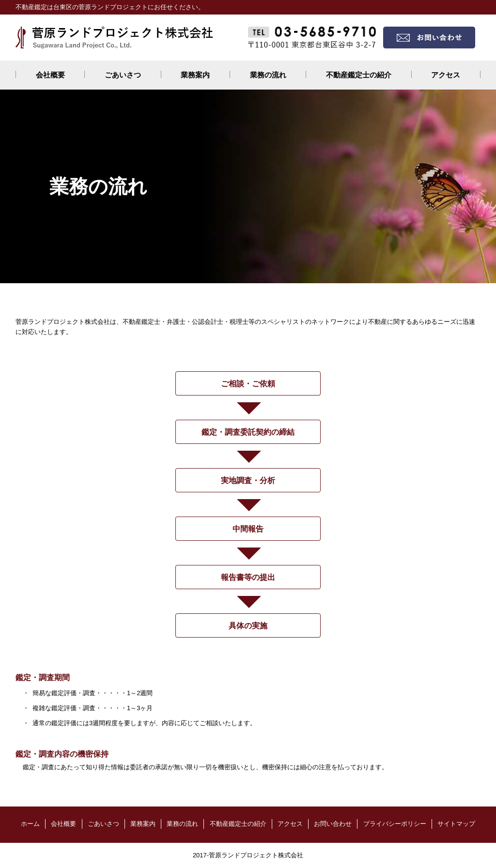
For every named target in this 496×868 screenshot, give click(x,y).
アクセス (446, 75)
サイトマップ (456, 824)
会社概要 (50, 75)
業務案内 (195, 75)
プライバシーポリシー (395, 824)
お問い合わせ (333, 824)
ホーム (30, 824)
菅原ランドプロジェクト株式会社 (256, 855)
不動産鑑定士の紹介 (359, 75)
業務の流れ (268, 75)
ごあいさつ (123, 75)
